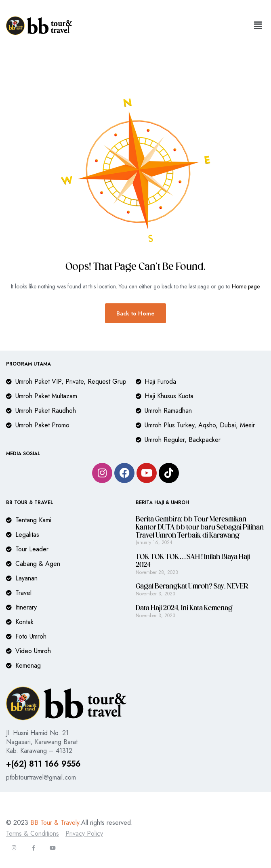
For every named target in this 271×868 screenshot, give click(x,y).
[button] (258, 26)
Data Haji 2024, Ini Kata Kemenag (184, 608)
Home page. (246, 286)
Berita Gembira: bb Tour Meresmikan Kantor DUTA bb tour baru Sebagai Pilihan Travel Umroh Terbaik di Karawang (200, 528)
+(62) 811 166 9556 (43, 764)
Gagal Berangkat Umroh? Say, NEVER (192, 587)
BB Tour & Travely (55, 823)
